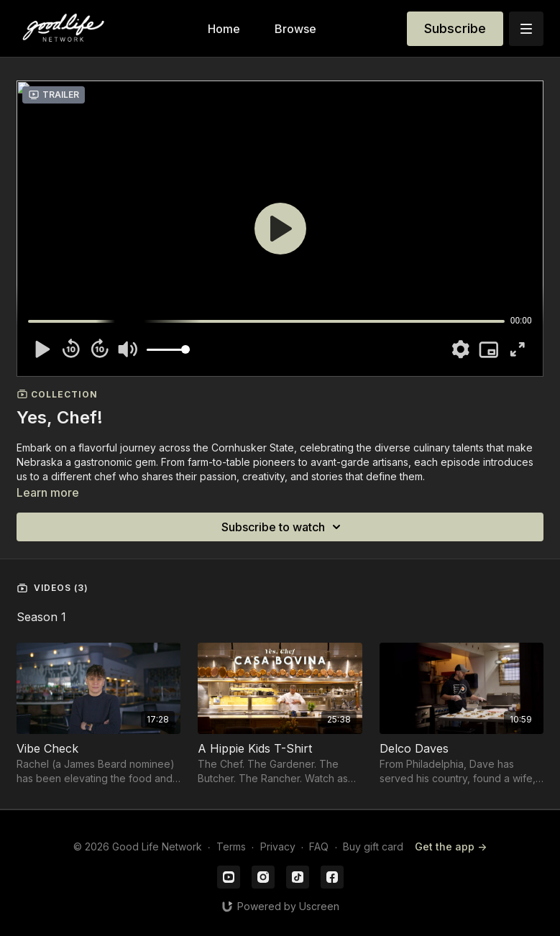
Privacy (278, 846)
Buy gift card (373, 846)
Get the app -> (451, 846)
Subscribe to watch (283, 527)
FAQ (319, 846)
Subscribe (455, 28)
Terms (231, 846)
